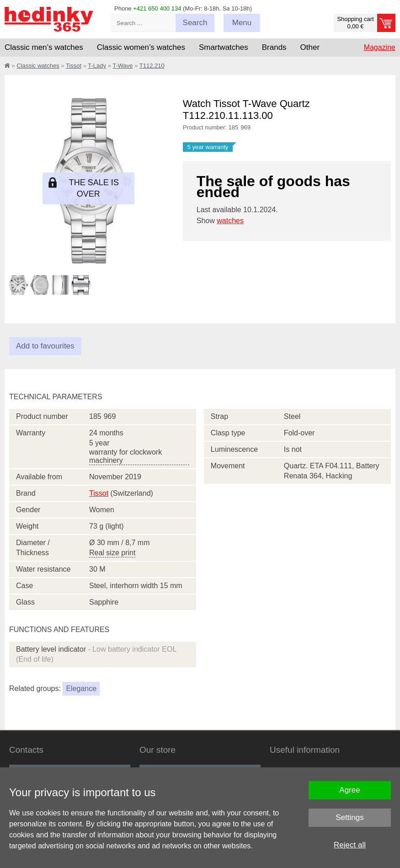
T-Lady (97, 66)
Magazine (380, 47)
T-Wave (123, 66)
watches (230, 221)
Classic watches (38, 66)
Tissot (74, 66)
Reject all (350, 845)
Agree (349, 790)
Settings (349, 817)
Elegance (81, 689)
